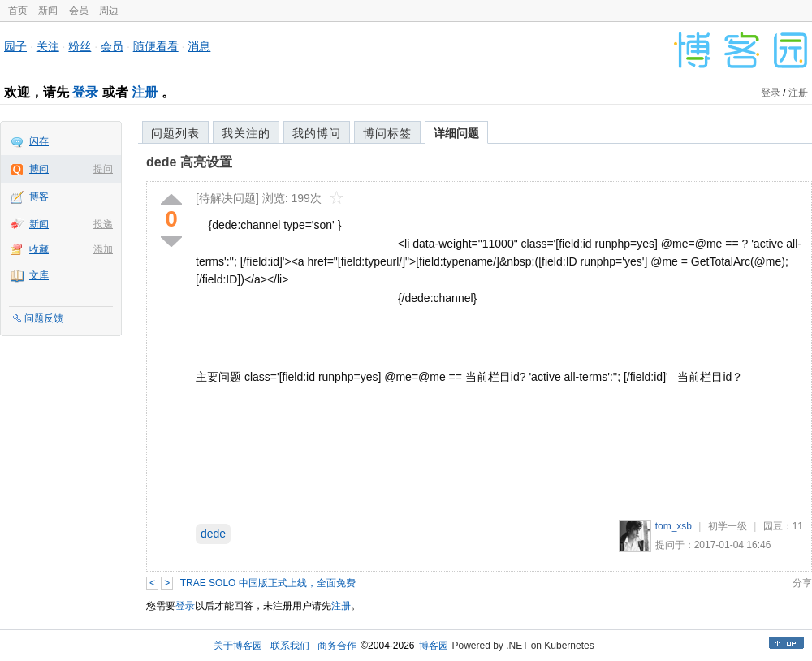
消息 (199, 46)
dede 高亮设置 (189, 162)
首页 (18, 11)
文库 (39, 275)
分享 (802, 583)
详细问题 (456, 133)
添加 (103, 249)
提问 (103, 169)
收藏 (39, 249)
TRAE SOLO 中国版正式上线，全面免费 (268, 583)
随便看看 (156, 46)
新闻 (48, 11)
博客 (39, 197)
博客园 (434, 646)
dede (213, 534)
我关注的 (246, 133)
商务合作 (337, 646)
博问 (39, 169)
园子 (15, 46)
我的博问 (317, 133)
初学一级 (728, 526)
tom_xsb (674, 526)
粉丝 (80, 46)
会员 (79, 11)
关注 (48, 46)
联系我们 (290, 646)
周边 (109, 11)
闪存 (39, 141)
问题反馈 (44, 318)
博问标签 (387, 133)
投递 (103, 224)
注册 (145, 92)
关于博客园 (238, 646)
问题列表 (175, 133)
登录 (85, 92)
